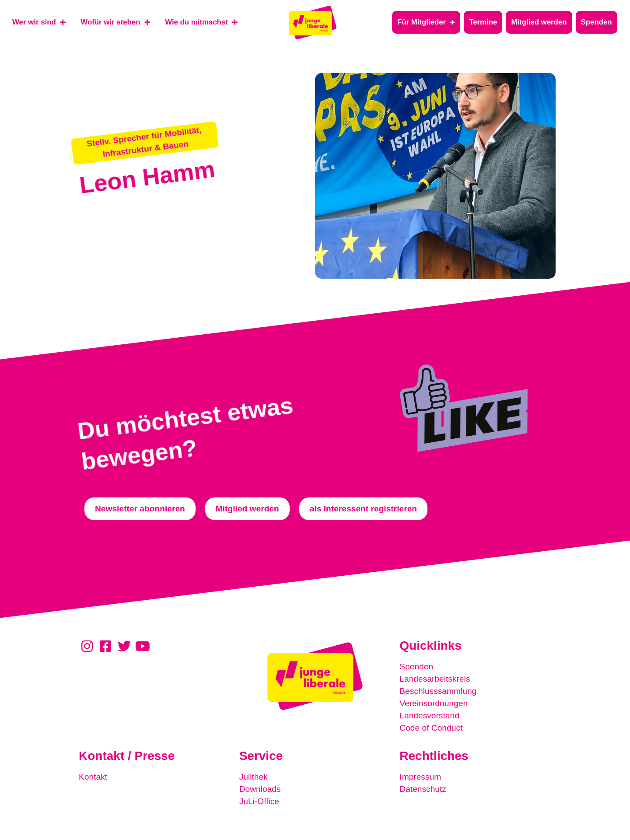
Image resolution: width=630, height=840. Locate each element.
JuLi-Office (259, 801)
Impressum (420, 777)
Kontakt (93, 777)
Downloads (260, 789)
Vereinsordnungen (434, 703)
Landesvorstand (429, 716)
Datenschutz (423, 789)
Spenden (416, 667)
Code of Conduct (431, 728)
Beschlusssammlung (438, 691)
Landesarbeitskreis (435, 679)
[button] (145, 143)
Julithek (254, 777)
